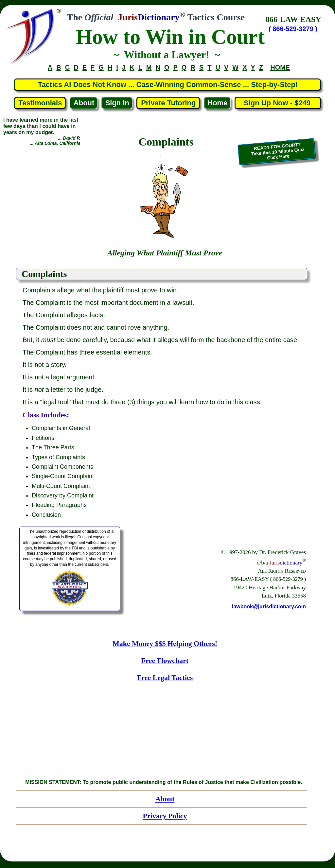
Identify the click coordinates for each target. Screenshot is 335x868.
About (84, 103)
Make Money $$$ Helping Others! (165, 643)
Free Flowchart (165, 660)
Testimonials (40, 103)
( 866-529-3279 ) (293, 29)
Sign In (117, 103)
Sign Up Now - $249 (278, 103)
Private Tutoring (168, 103)
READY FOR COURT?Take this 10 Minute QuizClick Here (278, 151)
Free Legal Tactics (165, 677)
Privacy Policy (165, 816)
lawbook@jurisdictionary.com (269, 607)
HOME (280, 67)
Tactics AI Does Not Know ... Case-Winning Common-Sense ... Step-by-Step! (168, 85)
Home (217, 103)
